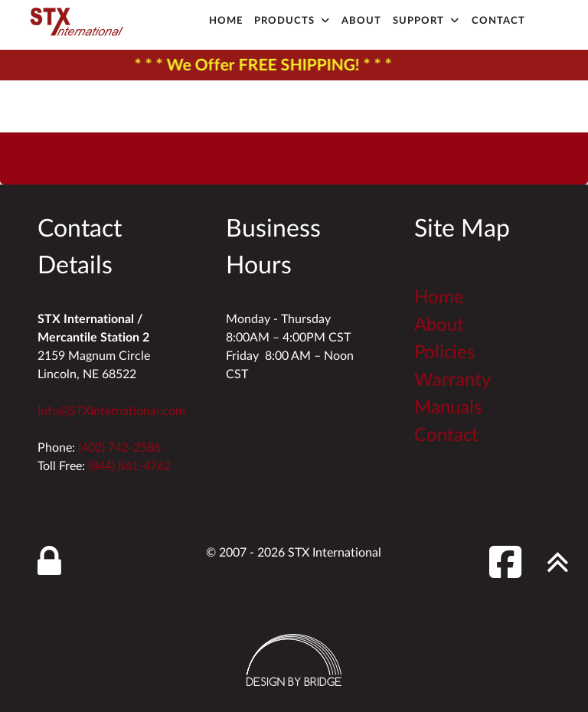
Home (439, 298)
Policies (444, 353)
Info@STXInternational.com (111, 411)
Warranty (452, 380)
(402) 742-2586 (119, 448)
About (439, 325)
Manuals (448, 408)
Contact (446, 436)
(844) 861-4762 (129, 466)
